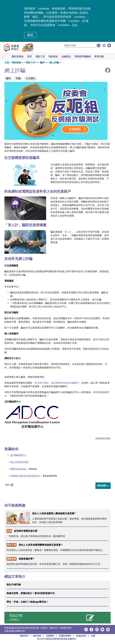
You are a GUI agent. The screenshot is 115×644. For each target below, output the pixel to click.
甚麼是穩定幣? (26, 559)
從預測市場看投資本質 (26, 531)
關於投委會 (18, 57)
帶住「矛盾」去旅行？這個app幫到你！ (28, 602)
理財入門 (31, 63)
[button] (104, 45)
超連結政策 (81, 636)
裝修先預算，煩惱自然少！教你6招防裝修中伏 (31, 593)
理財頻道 (53, 57)
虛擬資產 (12, 559)
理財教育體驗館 (83, 57)
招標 (93, 636)
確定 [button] (30, 35)
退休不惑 (12, 523)
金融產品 (66, 57)
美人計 (68, 232)
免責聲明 (50, 636)
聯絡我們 (24, 636)
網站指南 (37, 636)
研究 (29, 57)
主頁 (7, 63)
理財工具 (40, 57)
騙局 (42, 63)
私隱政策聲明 (65, 636)
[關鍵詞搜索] (80, 46)
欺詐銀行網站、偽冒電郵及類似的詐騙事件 (57, 383)
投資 (9, 531)
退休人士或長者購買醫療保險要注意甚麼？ (41, 545)
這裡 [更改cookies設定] (47, 25)
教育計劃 (99, 57)
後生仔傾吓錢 (14, 585)
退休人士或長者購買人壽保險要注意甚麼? (54, 513)
